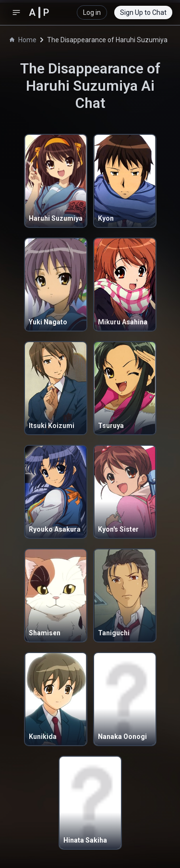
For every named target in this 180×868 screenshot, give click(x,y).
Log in (92, 12)
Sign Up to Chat (143, 12)
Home (23, 40)
